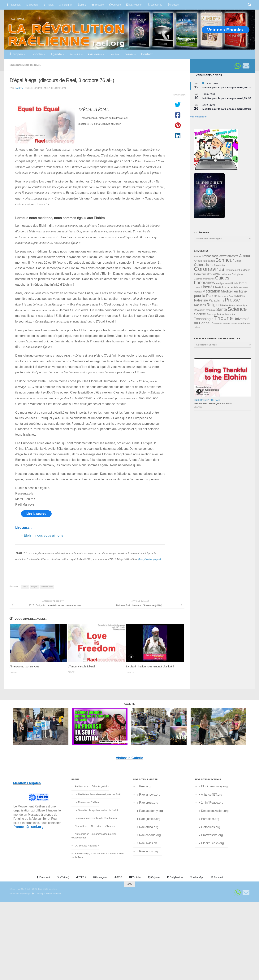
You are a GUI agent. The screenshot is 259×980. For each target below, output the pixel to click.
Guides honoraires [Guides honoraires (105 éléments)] (212, 280)
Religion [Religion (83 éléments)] (214, 305)
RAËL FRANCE (17, 19)
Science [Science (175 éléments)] (237, 309)
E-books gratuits (100, 786)
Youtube (98, 5)
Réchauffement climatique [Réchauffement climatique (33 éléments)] (234, 305)
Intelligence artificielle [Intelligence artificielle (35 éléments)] (227, 283)
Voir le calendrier (199, 117)
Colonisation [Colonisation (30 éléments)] (220, 265)
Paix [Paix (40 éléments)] (243, 296)
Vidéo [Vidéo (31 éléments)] (216, 323)
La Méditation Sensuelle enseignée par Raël (98, 794)
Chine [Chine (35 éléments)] (238, 261)
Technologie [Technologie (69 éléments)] (204, 319)
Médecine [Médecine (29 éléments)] (244, 288)
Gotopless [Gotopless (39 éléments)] (237, 274)
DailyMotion (134, 5)
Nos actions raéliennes (103, 826)
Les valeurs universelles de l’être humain (96, 818)
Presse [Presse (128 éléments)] (232, 300)
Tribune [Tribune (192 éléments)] (223, 318)
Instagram (66, 5)
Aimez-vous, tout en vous (24, 667)
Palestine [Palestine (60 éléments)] (201, 300)
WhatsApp (155, 5)
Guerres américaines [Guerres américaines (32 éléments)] (204, 279)
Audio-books (81, 786)
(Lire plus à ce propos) (149, 559)
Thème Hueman (53, 894)
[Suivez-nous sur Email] (246, 66)
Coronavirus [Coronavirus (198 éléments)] (209, 269)
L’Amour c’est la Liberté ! (82, 667)
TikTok (48, 5)
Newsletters (81, 826)
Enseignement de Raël (25, 65)
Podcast (173, 5)
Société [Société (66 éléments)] (200, 314)
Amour (25, 587)
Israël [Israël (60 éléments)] (243, 283)
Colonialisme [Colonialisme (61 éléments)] (204, 265)
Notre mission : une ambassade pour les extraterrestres (94, 836)
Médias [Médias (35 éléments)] (198, 292)
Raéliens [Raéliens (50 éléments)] (200, 305)
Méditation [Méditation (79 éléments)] (211, 291)
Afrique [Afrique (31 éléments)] (197, 256)
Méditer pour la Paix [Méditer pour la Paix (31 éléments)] (224, 296)
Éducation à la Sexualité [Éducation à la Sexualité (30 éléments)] (231, 323)
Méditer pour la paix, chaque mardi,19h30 (227, 88)
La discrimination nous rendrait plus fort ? (150, 667)
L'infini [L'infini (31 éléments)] (197, 288)
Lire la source (36, 514)
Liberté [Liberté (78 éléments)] (207, 287)
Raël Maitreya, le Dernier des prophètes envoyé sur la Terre (98, 855)
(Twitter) (32, 5)
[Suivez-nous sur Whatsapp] (238, 66)
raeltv (19, 88)
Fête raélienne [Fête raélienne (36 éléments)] (223, 274)
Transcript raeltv (47, 587)
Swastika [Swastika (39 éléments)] (230, 314)
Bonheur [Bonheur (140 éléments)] (225, 260)
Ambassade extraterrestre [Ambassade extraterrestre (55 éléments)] (220, 256)
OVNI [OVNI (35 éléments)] (237, 296)
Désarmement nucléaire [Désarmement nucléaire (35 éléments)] (238, 270)
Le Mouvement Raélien (87, 802)
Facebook (13, 5)
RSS (82, 5)
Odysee (115, 5)
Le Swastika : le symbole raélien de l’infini (96, 810)
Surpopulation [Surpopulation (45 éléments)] (215, 314)
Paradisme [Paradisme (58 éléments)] (216, 300)
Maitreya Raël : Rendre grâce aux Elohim (213, 403)
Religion (34, 587)
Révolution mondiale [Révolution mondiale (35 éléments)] (205, 310)
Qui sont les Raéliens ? (87, 846)
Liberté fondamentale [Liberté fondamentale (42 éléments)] (226, 287)
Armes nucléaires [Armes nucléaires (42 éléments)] (204, 261)
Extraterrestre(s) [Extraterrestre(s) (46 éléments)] (204, 274)
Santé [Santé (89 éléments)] (222, 310)
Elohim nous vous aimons (43, 535)
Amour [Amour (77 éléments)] (245, 256)
